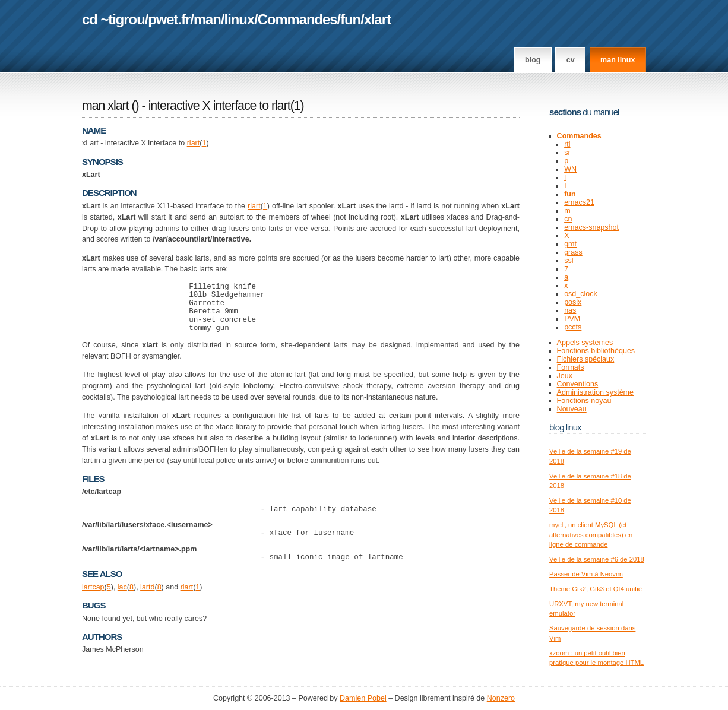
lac (122, 603)
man (207, 19)
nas (570, 310)
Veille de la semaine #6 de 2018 (597, 559)
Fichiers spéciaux (586, 359)
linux (240, 19)
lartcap (93, 603)
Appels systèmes (585, 343)
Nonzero (501, 699)
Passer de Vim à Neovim (586, 574)
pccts (573, 327)
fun (350, 19)
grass (573, 252)
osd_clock (581, 294)
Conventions (578, 384)
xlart (377, 19)
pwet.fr (169, 19)
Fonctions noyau (584, 401)
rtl (567, 144)
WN (570, 169)
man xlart (105, 106)
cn (568, 219)
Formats (571, 367)
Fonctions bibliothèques (596, 351)
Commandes (297, 19)
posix (573, 302)
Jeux (565, 376)
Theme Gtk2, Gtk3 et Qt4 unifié (596, 589)
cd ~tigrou (113, 19)
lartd (147, 603)
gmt (570, 244)
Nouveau (572, 409)
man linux (618, 60)
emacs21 (579, 202)
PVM (572, 319)
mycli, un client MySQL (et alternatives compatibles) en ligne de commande (591, 535)
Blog (533, 60)
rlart (194, 143)
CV (571, 60)
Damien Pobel (363, 699)
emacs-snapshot (591, 227)
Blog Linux (565, 427)
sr (567, 153)
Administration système (595, 392)
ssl (569, 261)
